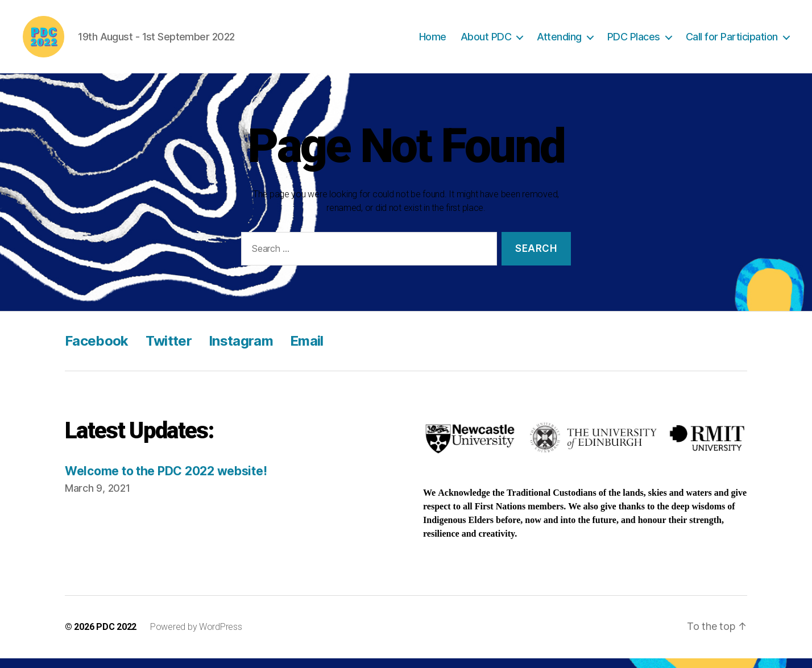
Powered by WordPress (196, 636)
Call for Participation (732, 41)
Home (433, 41)
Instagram (241, 350)
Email (307, 350)
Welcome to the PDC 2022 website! (166, 480)
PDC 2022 (116, 636)
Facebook (97, 350)
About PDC (486, 41)
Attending (559, 41)
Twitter (169, 350)
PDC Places (634, 41)
